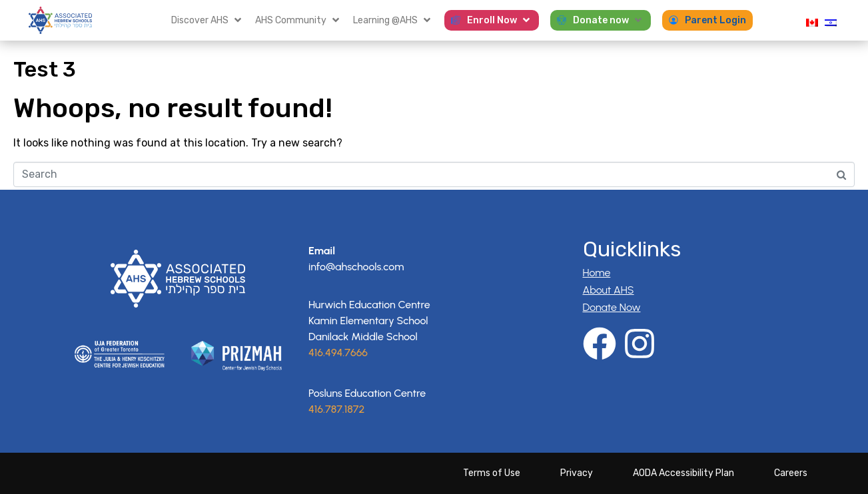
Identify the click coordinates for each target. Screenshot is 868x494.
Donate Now (612, 307)
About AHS (609, 290)
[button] (208, 20)
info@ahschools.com (356, 267)
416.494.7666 (338, 353)
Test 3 (45, 69)
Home (597, 273)
